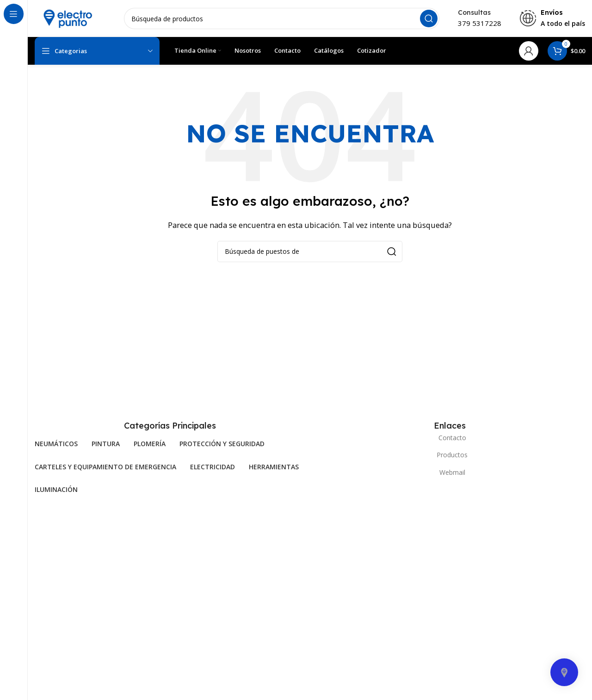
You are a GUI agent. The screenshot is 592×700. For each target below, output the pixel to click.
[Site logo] (67, 18)
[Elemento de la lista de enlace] (450, 438)
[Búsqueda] (282, 18)
